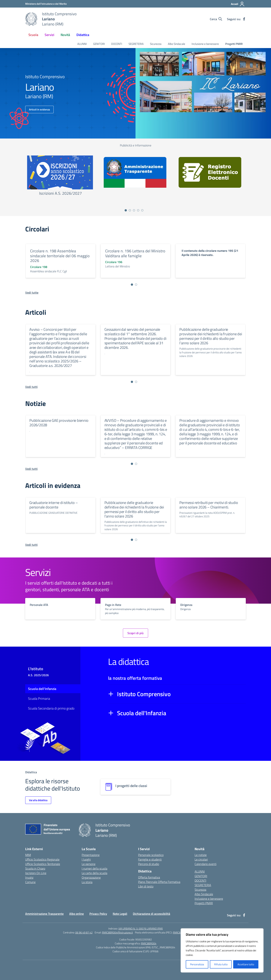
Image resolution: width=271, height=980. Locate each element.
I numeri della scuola (94, 868)
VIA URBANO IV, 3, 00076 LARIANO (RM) (141, 928)
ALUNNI (82, 44)
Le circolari (201, 859)
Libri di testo (146, 886)
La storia (87, 882)
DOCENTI (117, 44)
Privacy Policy (98, 914)
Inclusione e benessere (205, 44)
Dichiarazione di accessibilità (151, 914)
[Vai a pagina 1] (126, 210)
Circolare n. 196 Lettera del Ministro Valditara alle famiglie (135, 253)
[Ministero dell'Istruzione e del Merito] (46, 4)
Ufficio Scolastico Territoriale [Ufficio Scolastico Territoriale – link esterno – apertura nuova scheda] (43, 864)
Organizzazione (91, 877)
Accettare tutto (246, 964)
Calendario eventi (206, 864)
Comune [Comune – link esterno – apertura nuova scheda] (30, 882)
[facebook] (244, 19)
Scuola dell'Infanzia (42, 689)
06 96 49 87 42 (84, 932)
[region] (222, 950)
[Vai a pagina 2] (130, 210)
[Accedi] (238, 4)
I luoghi (86, 859)
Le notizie (201, 855)
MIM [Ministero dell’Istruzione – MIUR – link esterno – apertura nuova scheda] (28, 855)
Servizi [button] (49, 35)
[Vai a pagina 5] (142, 210)
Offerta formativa (149, 877)
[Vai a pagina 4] (138, 210)
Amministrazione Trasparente (44, 914)
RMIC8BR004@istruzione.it (117, 932)
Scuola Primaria (39, 699)
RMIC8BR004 (149, 943)
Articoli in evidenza (39, 109)
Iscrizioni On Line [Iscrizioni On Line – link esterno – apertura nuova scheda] (36, 873)
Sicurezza (156, 44)
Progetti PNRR (234, 44)
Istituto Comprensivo (144, 694)
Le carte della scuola (94, 873)
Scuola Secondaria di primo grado (51, 708)
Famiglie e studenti (150, 859)
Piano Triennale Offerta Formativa (159, 882)
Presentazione (91, 855)
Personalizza (197, 964)
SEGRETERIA (136, 44)
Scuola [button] (33, 35)
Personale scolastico (151, 855)
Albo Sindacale (177, 44)
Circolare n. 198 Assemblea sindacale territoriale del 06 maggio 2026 (60, 256)
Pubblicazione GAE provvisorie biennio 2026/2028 (59, 423)
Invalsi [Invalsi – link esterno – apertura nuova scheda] (29, 877)
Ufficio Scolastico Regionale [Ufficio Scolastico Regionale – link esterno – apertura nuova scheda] (42, 859)
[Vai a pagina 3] (134, 210)
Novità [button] (65, 35)
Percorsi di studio (149, 864)
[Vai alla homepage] (31, 19)
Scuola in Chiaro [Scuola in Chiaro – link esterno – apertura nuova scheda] (35, 868)
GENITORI (99, 44)
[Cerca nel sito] (216, 19)
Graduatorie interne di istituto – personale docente (54, 505)
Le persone (89, 864)
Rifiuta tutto (221, 964)
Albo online (77, 914)
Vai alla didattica (38, 800)
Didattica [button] (83, 35)
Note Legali (120, 914)
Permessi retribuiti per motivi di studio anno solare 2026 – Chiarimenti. (209, 505)
